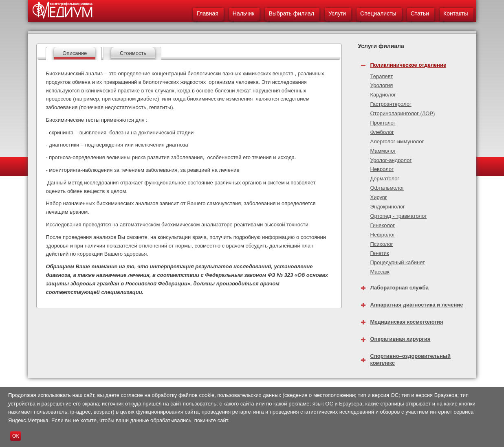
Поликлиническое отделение (408, 65)
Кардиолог (383, 95)
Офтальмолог (387, 188)
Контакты (456, 13)
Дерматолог (385, 179)
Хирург (379, 197)
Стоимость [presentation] (133, 53)
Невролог (382, 169)
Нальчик (244, 13)
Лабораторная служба (399, 288)
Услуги (337, 13)
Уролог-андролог (391, 160)
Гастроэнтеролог (391, 104)
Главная (207, 13)
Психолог (382, 244)
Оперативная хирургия (401, 339)
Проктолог (383, 123)
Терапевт (382, 76)
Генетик (380, 253)
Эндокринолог (388, 207)
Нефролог (383, 235)
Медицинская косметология (407, 322)
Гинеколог (383, 225)
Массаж (380, 272)
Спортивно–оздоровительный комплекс (410, 359)
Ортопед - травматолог (399, 216)
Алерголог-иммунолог (397, 141)
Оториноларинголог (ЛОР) (403, 113)
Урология (382, 85)
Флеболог (382, 132)
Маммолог (383, 151)
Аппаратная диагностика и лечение (417, 305)
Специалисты (378, 13)
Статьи (420, 13)
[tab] (74, 54)
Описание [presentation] (75, 53)
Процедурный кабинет (398, 262)
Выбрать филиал (291, 13)
